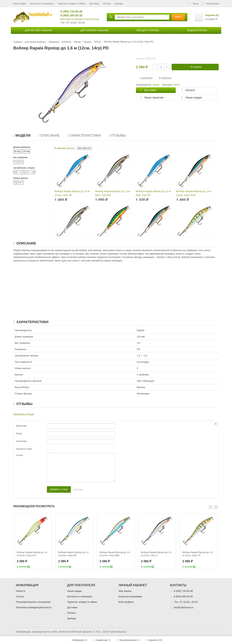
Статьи (20, 596)
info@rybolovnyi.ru (184, 607)
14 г (21, 162)
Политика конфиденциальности (34, 607)
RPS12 (177, 85)
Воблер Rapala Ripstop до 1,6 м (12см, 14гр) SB (72, 193)
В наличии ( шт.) (65, 148)
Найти (178, 17)
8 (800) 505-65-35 (70, 15)
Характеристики (84, 135)
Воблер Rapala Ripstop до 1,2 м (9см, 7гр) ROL (113, 193)
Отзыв (19, 455)
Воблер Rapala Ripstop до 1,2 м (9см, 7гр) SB (153, 193)
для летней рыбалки (39, 30)
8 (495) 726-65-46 (70, 12)
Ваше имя (21, 426)
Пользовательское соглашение (33, 602)
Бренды (119, 4)
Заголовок (21, 441)
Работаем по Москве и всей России (79, 19)
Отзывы (117, 135)
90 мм (17, 151)
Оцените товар (24, 449)
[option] (33, 542)
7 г (15, 162)
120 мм (26, 151)
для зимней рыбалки (94, 30)
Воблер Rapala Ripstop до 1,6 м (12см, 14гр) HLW (194, 193)
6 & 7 (20, 182)
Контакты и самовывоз (42, 4)
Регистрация (211, 4)
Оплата (107, 4)
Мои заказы (125, 591)
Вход (194, 4)
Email (19, 433)
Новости (21, 591)
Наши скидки (20, 4)
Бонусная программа (130, 596)
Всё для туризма (148, 30)
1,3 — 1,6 (30, 172)
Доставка (94, 4)
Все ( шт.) (84, 148)
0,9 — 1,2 (19, 172)
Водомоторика (197, 30)
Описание (49, 135)
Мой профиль (126, 602)
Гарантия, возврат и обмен (72, 4)
